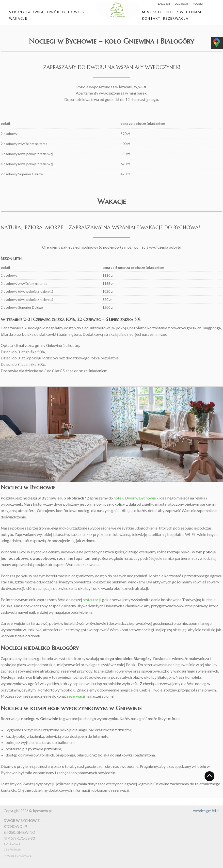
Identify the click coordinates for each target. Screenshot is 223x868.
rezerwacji (76, 696)
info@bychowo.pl (18, 856)
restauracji (92, 600)
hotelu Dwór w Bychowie (135, 498)
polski (198, 4)
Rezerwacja (176, 18)
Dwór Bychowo (64, 12)
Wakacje (18, 18)
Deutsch (181, 4)
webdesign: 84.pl (206, 811)
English (164, 4)
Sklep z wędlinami (183, 12)
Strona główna (26, 12)
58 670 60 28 (12, 849)
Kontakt (151, 18)
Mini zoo (152, 12)
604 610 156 (12, 844)
